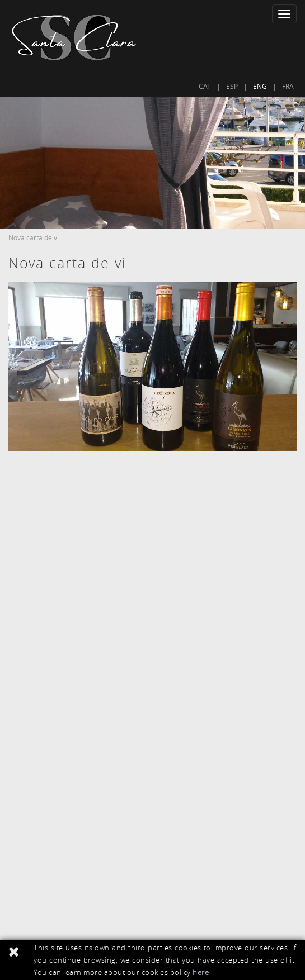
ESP (232, 86)
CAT (205, 86)
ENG (260, 86)
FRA (288, 86)
